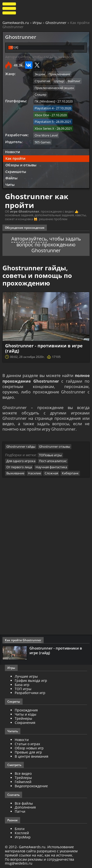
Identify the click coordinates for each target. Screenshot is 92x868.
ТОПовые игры (50, 455)
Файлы (11, 178)
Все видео (23, 774)
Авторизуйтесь (29, 238)
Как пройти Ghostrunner (23, 640)
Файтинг (74, 81)
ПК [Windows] (45, 101)
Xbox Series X (44, 128)
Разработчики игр (30, 693)
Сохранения (25, 723)
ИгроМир (23, 837)
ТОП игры (23, 689)
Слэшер (40, 94)
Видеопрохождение (31, 786)
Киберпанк (70, 473)
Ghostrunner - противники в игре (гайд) (44, 348)
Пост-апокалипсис (53, 461)
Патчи (20, 812)
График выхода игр (31, 681)
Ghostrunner (56, 23)
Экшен (40, 74)
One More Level (46, 135)
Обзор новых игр (29, 748)
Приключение (59, 74)
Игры (37, 23)
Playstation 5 (44, 121)
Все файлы (24, 803)
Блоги (20, 829)
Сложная (51, 473)
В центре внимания (32, 756)
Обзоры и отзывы (21, 165)
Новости (13, 152)
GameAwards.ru (16, 23)
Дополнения (25, 807)
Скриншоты (16, 171)
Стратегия (42, 81)
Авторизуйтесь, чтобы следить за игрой (39, 57)
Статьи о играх (27, 744)
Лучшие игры (26, 677)
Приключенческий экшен (54, 88)
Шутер (59, 81)
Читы (10, 184)
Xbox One (42, 115)
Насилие (34, 473)
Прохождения (26, 710)
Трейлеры (23, 778)
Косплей (22, 833)
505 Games (43, 142)
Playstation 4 (44, 108)
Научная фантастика (51, 467)
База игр (22, 685)
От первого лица (19, 467)
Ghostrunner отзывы (55, 447)
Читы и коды (26, 714)
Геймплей (23, 782)
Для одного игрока (21, 461)
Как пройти (15, 158)
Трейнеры (23, 719)
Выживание (15, 473)
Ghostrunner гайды (21, 447)
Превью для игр (28, 752)
